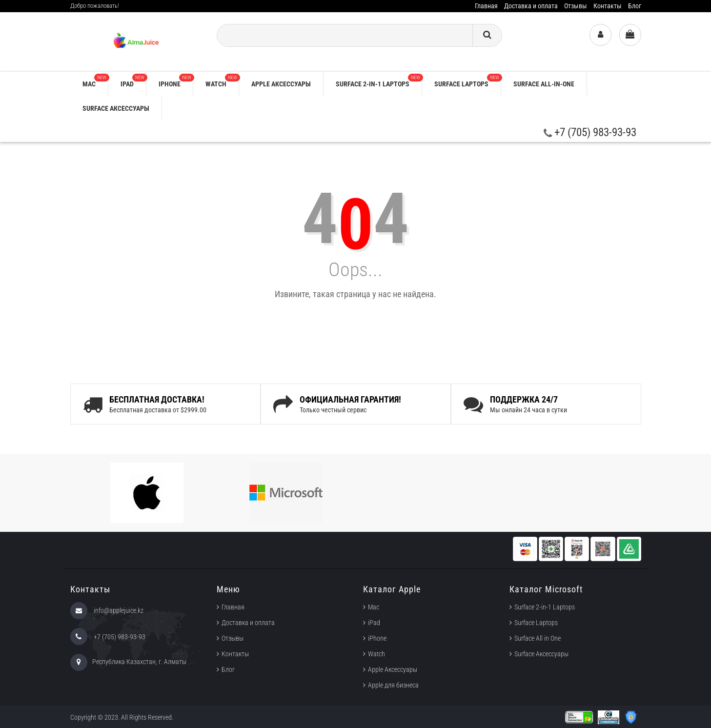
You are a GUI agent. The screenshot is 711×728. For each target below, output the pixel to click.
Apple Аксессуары (393, 669)
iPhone (176, 81)
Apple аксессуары (281, 84)
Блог (635, 6)
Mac (95, 81)
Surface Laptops (467, 81)
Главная (486, 6)
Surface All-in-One (544, 84)
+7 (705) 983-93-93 (590, 132)
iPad (133, 81)
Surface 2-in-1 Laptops (379, 81)
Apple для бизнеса (393, 685)
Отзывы (576, 6)
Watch (222, 81)
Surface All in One (538, 638)
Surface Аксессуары (116, 108)
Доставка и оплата (531, 6)
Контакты (608, 6)
